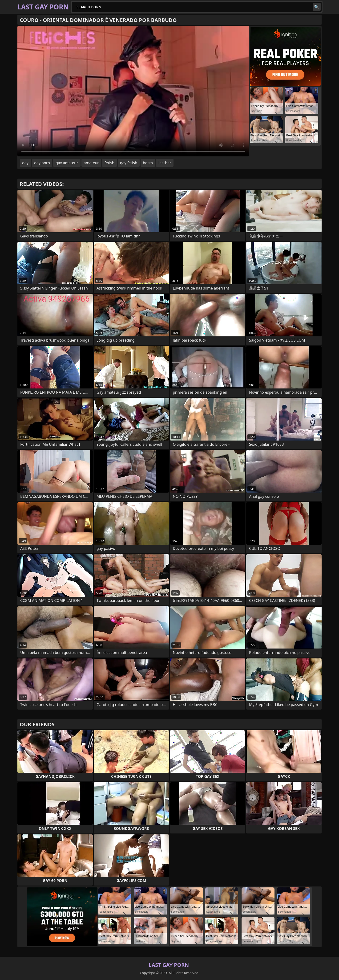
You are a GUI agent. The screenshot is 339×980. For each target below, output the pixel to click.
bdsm (148, 163)
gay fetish (129, 163)
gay (25, 163)
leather (165, 163)
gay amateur (67, 163)
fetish (109, 163)
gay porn (42, 163)
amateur (91, 163)
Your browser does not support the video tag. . (133, 91)
